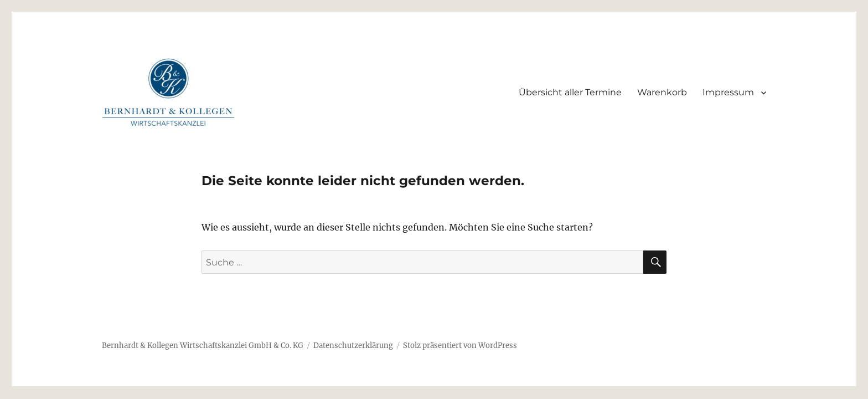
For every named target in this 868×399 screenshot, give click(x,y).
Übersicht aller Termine (570, 92)
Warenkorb (662, 92)
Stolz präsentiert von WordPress (460, 346)
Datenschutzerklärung (353, 346)
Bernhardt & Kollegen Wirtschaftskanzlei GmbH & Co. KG (203, 346)
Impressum (728, 92)
